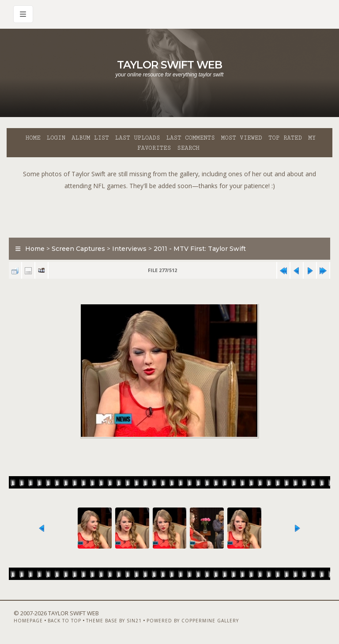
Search (188, 148)
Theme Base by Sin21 (114, 621)
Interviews (129, 249)
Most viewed (242, 138)
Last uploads (138, 138)
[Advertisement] (169, 212)
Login (56, 138)
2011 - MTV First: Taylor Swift (200, 249)
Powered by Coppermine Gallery (193, 621)
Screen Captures (78, 249)
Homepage (28, 621)
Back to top (64, 621)
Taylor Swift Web (169, 65)
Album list (90, 138)
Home (33, 138)
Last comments (191, 138)
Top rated (285, 138)
